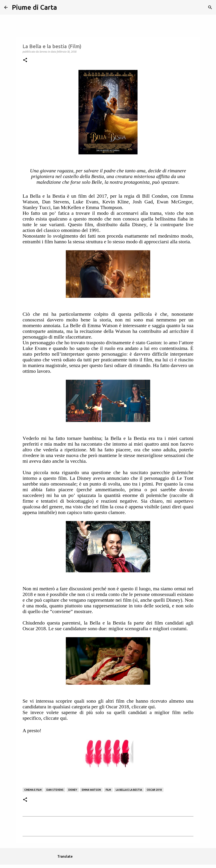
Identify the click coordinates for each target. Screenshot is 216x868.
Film (108, 790)
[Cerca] (63, 7)
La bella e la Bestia (129, 790)
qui (152, 707)
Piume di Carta (34, 7)
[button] (25, 60)
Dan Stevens (55, 790)
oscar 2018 (154, 790)
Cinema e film (33, 790)
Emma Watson (91, 790)
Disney (73, 790)
